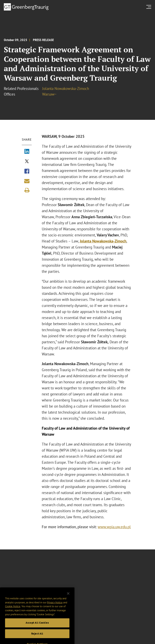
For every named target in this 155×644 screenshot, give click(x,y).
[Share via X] (27, 162)
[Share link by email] (27, 181)
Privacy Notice (55, 606)
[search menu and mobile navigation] (150, 7)
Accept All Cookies (37, 626)
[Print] (27, 190)
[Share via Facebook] (27, 172)
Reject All (37, 637)
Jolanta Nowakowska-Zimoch (66, 89)
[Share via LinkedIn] (27, 152)
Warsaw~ (49, 94)
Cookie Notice (13, 610)
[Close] (68, 597)
